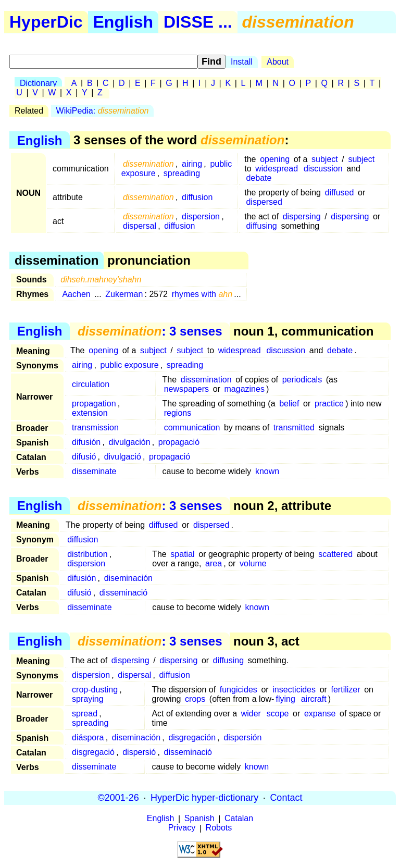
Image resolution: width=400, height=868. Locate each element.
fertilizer (346, 690)
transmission (95, 427)
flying (286, 699)
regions (178, 413)
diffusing (261, 226)
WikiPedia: (103, 111)
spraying (87, 699)
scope (278, 714)
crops (195, 699)
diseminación (128, 578)
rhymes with (202, 294)
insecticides (294, 690)
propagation (94, 404)
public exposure (130, 365)
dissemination (206, 380)
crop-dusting (95, 690)
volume (253, 563)
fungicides (239, 690)
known (267, 471)
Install (242, 62)
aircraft (314, 699)
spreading (182, 173)
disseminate (94, 471)
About (278, 62)
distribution (87, 554)
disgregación (192, 737)
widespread (277, 169)
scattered (335, 554)
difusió (84, 457)
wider (251, 714)
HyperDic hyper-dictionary (204, 798)
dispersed (264, 202)
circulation (91, 384)
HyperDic (46, 22)
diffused (340, 193)
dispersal (140, 226)
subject (325, 159)
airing (192, 164)
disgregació (93, 752)
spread (85, 714)
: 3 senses (150, 331)
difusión (86, 442)
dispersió (139, 752)
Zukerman (124, 294)
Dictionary (38, 83)
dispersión (242, 737)
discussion (323, 169)
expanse (320, 714)
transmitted (294, 427)
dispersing (302, 216)
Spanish (199, 819)
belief (289, 404)
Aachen (76, 294)
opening (275, 159)
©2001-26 (118, 798)
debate (259, 178)
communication (192, 427)
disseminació (123, 593)
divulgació (123, 457)
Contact (286, 798)
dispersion (201, 216)
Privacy (182, 828)
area (214, 563)
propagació (179, 442)
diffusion (197, 197)
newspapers (186, 389)
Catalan (239, 819)
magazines (245, 389)
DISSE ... (198, 22)
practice (329, 404)
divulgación (130, 442)
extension (90, 413)
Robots (219, 828)
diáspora (88, 737)
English (123, 22)
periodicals (302, 380)
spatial (182, 554)
